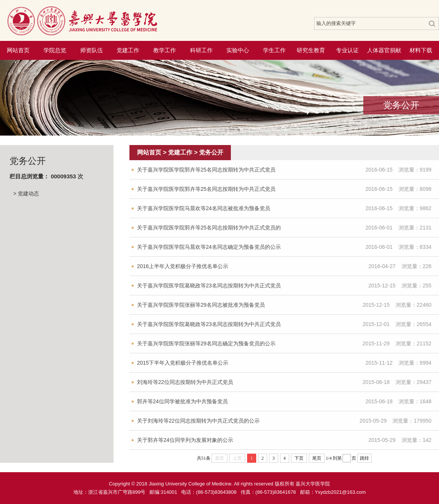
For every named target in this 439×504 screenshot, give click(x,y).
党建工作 (128, 50)
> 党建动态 (26, 193)
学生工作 (274, 50)
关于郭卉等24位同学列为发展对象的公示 (185, 440)
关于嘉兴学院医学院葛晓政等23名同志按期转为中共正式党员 (209, 286)
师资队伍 (92, 50)
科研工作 (201, 50)
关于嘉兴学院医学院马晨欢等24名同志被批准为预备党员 (204, 208)
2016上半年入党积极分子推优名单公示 (183, 266)
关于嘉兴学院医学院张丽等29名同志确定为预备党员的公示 (206, 343)
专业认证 (347, 50)
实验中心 (238, 50)
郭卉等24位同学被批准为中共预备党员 (182, 401)
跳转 (364, 458)
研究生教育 (311, 50)
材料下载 (421, 50)
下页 (299, 458)
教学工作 (165, 50)
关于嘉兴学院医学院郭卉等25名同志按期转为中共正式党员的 (209, 228)
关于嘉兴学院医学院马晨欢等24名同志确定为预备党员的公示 (209, 247)
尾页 (317, 458)
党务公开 (211, 152)
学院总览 (55, 50)
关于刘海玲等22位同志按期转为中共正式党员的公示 (198, 421)
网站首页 (18, 50)
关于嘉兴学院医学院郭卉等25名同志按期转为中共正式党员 (206, 170)
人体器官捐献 (384, 50)
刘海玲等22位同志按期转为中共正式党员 (185, 382)
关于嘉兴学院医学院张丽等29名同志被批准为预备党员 (201, 305)
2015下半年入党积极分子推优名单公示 (183, 363)
